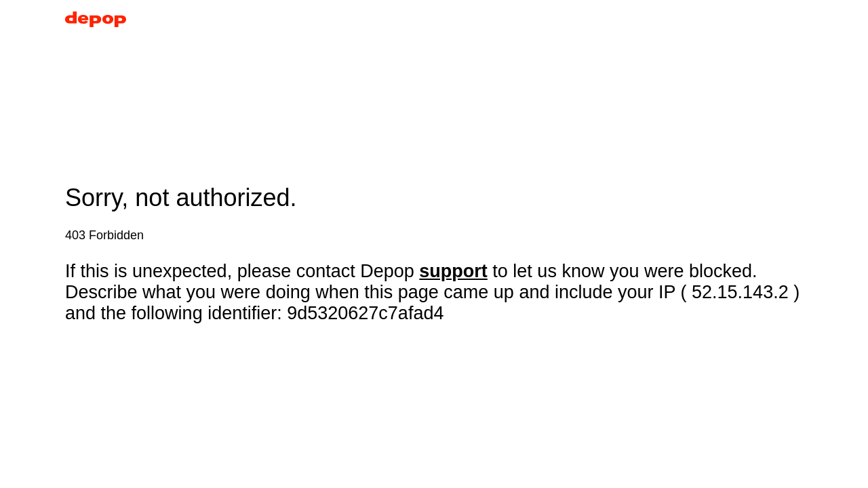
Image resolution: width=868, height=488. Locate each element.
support (453, 271)
